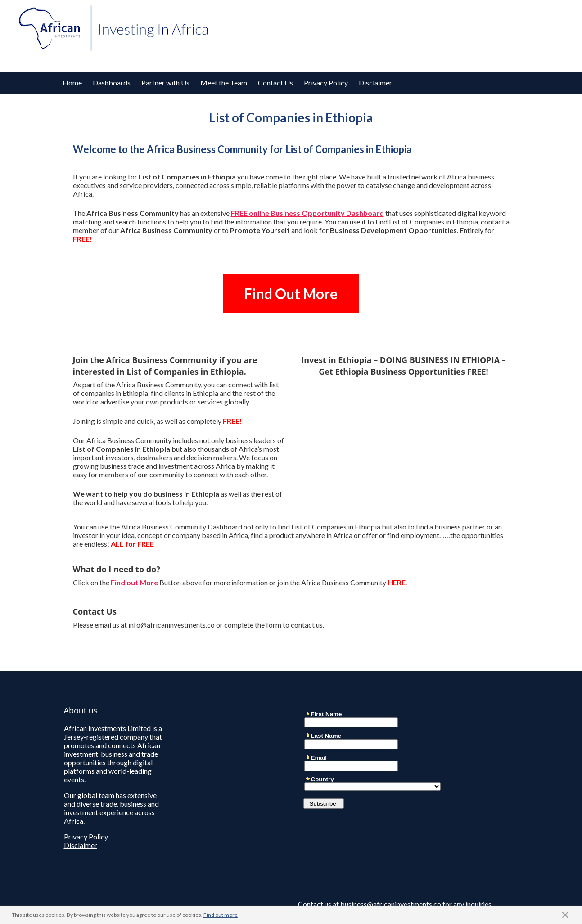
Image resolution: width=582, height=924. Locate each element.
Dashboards (112, 83)
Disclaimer (375, 83)
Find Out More (291, 294)
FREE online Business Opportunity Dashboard (307, 213)
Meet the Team (224, 83)
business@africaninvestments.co (391, 904)
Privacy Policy (326, 83)
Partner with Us (165, 83)
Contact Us (275, 83)
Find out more (221, 915)
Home (72, 83)
